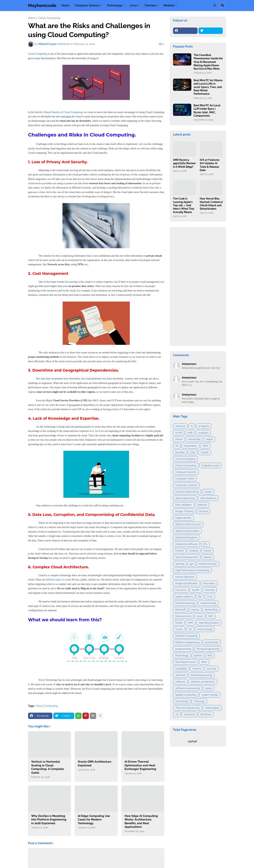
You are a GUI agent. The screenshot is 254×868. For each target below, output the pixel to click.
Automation (190, 446)
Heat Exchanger (208, 564)
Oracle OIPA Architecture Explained (95, 764)
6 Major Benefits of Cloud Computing (62, 112)
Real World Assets (186, 662)
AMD (190, 433)
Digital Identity (183, 518)
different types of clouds (59, 580)
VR (177, 714)
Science (197, 669)
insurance (181, 590)
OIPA (190, 623)
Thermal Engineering (187, 708)
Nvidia (179, 623)
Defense (202, 505)
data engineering (185, 498)
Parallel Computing (186, 636)
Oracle (179, 629)
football (194, 551)
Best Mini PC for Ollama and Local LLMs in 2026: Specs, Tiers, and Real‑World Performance (208, 87)
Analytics (203, 433)
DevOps (203, 511)
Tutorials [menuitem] (150, 5)
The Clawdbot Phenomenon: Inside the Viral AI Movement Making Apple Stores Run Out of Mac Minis (208, 62)
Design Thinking (184, 511)
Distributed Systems (186, 538)
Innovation (209, 583)
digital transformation (187, 531)
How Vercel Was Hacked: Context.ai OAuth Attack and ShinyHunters (211, 204)
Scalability (181, 669)
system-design (210, 695)
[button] (215, 5)
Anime (179, 439)
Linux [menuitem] (133, 5)
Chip (193, 452)
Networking (211, 610)
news (200, 616)
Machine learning (185, 603)
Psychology (182, 655)
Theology (199, 701)
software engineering (188, 688)
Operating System (209, 623)
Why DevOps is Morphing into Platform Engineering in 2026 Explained (49, 820)
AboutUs (180, 426)
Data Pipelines (208, 498)
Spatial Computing (186, 695)
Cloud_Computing (49, 18)
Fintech (180, 551)
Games (208, 557)
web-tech (189, 714)
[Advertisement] (198, 286)
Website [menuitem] (169, 5)
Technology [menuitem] (114, 5)
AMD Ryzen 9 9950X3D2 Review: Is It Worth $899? (185, 163)
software (180, 682)
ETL (205, 544)
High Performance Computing (192, 570)
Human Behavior (185, 577)
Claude (205, 452)
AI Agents (204, 426)
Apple (209, 439)
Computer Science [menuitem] (87, 5)
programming (183, 649)
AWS (205, 446)
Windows (206, 714)
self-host (180, 675)
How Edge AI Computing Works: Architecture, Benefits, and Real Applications (141, 821)
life (200, 596)
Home (32, 18)
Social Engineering (201, 675)
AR (177, 446)
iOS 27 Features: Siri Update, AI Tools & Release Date (210, 165)
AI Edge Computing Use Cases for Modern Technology (94, 820)
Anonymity (194, 439)
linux (210, 596)
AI (192, 426)
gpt (191, 564)
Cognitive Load (210, 465)
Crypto (208, 492)
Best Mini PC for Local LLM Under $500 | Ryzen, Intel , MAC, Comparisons (207, 111)
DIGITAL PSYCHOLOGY (188, 524)
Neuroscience (183, 616)
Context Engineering (187, 492)
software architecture (203, 682)
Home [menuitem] (65, 5)
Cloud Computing (38, 54)
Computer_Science (186, 485)
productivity (212, 642)
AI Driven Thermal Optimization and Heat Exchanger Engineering (140, 765)
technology (182, 701)
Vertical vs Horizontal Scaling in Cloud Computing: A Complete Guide (48, 767)
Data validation (184, 505)
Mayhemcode (42, 5)
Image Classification (186, 583)
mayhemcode (208, 603)
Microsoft (180, 610)
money (195, 610)
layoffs (196, 590)
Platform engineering (187, 642)
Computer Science (186, 472)
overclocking (205, 629)
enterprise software (186, 544)
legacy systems (184, 596)
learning (210, 590)
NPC (211, 616)
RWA (204, 662)
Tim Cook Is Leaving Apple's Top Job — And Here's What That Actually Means (184, 205)
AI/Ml (179, 433)
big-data (180, 452)
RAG (210, 655)
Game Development (187, 557)
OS (190, 629)
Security (212, 669)
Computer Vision (185, 479)
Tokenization (212, 708)
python (198, 655)
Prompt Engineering (208, 649)
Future (207, 551)
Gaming (180, 564)
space (209, 688)
